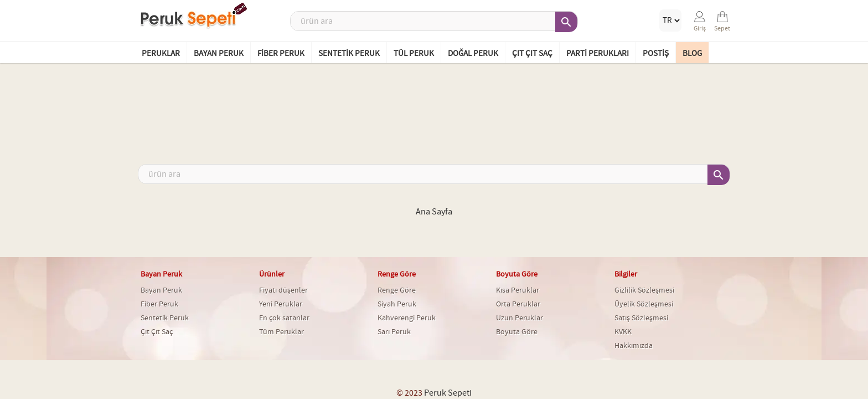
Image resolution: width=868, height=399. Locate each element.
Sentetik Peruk (349, 54)
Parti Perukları (598, 54)
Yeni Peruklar (281, 304)
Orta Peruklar (518, 304)
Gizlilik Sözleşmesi (644, 290)
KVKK (623, 332)
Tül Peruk (414, 54)
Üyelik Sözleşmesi (644, 304)
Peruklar (161, 54)
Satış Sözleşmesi (641, 318)
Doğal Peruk (473, 54)
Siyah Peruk (397, 304)
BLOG (692, 54)
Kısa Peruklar (518, 290)
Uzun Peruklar (520, 318)
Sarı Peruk (394, 332)
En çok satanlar (284, 318)
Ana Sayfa (434, 212)
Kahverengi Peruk (407, 318)
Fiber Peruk (281, 54)
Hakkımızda (634, 346)
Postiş (656, 54)
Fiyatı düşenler (283, 290)
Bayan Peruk (219, 54)
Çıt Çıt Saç (532, 54)
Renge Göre (397, 290)
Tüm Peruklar (281, 332)
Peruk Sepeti (448, 393)
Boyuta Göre (517, 332)
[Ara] (434, 21)
